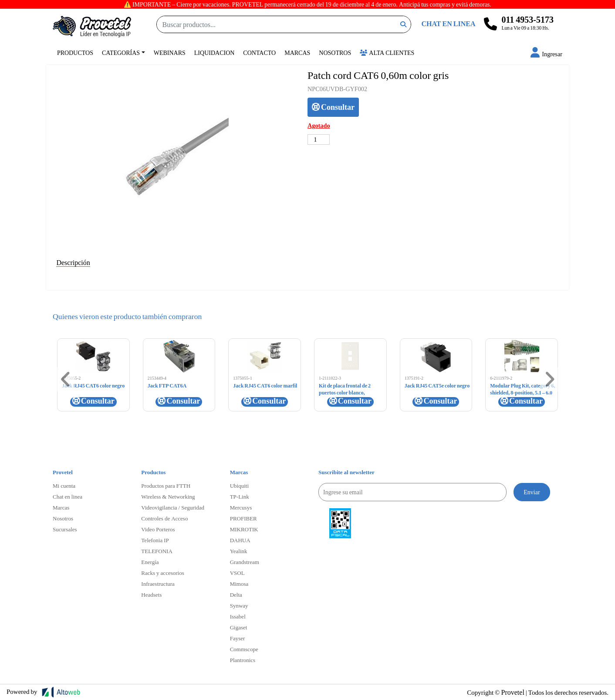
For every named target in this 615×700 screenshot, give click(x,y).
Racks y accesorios (162, 573)
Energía (150, 562)
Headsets (151, 595)
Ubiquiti (239, 486)
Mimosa (239, 584)
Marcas (297, 53)
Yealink (239, 551)
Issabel (238, 616)
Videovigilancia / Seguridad (173, 507)
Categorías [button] (121, 53)
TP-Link (240, 496)
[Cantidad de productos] (319, 139)
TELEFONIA (157, 551)
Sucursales (65, 529)
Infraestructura (158, 584)
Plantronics (243, 660)
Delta (236, 595)
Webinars (170, 53)
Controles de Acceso (164, 518)
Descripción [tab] (73, 262)
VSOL (237, 573)
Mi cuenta (64, 486)
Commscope (244, 649)
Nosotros (335, 53)
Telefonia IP (155, 540)
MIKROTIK (244, 529)
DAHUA (240, 540)
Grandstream (245, 562)
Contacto (259, 53)
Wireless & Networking (168, 496)
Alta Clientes (387, 53)
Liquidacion (215, 53)
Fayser (238, 638)
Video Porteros (158, 529)
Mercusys (241, 507)
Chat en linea (68, 496)
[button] (546, 54)
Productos (75, 53)
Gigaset (239, 627)
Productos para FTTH (166, 486)
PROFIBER (243, 518)
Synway (239, 605)
